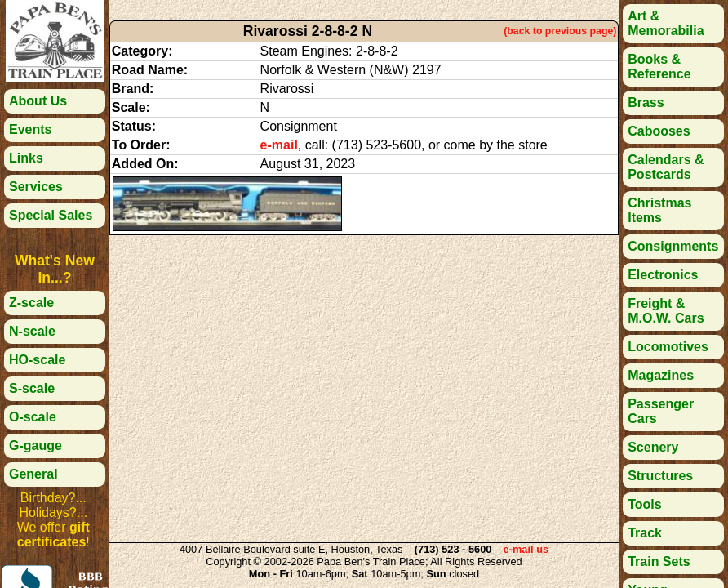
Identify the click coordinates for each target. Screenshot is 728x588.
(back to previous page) (560, 31)
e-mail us (526, 549)
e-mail (279, 145)
